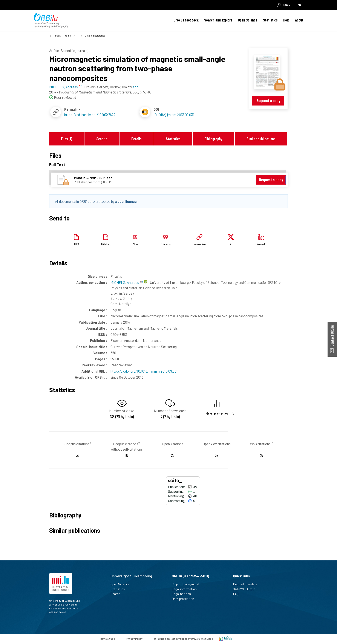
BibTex (106, 244)
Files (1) (67, 139)
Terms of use (107, 639)
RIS (76, 244)
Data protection (185, 599)
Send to (102, 139)
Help (286, 20)
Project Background (187, 584)
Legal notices (183, 594)
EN (299, 5)
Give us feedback (186, 20)
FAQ (238, 594)
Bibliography (213, 139)
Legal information (186, 589)
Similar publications (261, 139)
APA (135, 244)
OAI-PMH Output (246, 589)
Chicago (165, 244)
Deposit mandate (247, 584)
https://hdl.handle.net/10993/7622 (90, 115)
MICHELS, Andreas (127, 282)
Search (117, 594)
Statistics (270, 20)
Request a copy (268, 100)
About (299, 20)
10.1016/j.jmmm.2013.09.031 (174, 115)
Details (136, 139)
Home (68, 36)
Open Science (248, 20)
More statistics (217, 414)
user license (127, 201)
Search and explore (218, 20)
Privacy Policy (134, 639)
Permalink (199, 244)
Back (58, 36)
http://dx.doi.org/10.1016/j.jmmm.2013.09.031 (144, 371)
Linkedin (261, 244)
